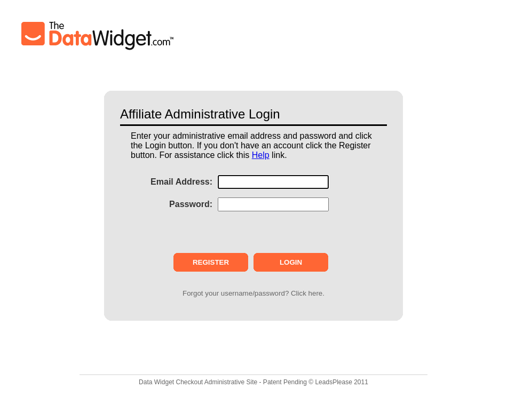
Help (261, 155)
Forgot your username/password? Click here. (253, 293)
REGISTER (211, 262)
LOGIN (291, 262)
